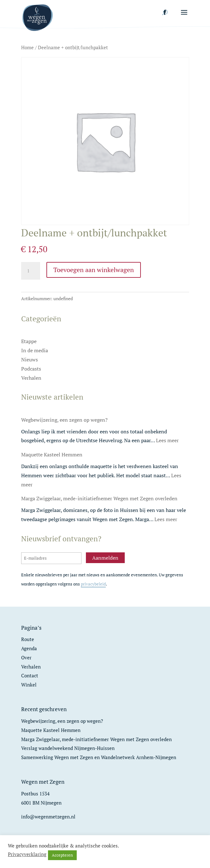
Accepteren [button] (62, 855)
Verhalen (31, 378)
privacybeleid (93, 584)
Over (26, 657)
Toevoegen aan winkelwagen (94, 270)
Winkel (29, 685)
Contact (30, 675)
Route (28, 639)
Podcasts (31, 369)
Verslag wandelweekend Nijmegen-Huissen (68, 748)
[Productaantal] (31, 271)
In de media (35, 350)
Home (27, 48)
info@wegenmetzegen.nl (48, 817)
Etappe (29, 341)
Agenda (29, 648)
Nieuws (30, 360)
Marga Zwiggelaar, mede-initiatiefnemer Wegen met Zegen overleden (99, 498)
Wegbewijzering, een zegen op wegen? (64, 420)
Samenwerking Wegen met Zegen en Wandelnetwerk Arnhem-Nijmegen (99, 757)
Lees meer (167, 440)
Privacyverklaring (27, 854)
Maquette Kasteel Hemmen (52, 455)
